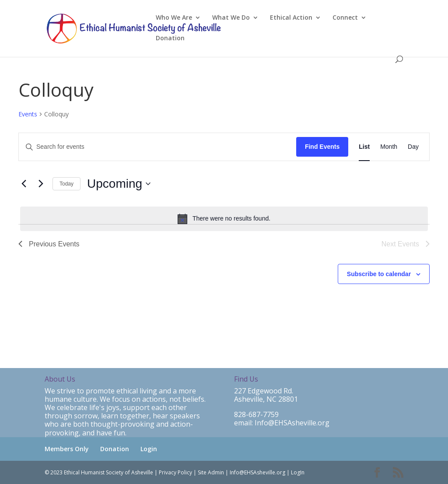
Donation (170, 39)
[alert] (224, 219)
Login (149, 449)
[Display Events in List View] (364, 147)
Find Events (322, 147)
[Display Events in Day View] (413, 147)
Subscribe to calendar (379, 274)
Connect (345, 18)
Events (28, 114)
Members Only (67, 449)
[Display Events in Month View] (389, 147)
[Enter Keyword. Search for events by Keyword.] (157, 147)
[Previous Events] (24, 184)
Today (66, 184)
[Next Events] (41, 184)
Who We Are (174, 18)
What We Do (231, 18)
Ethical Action (291, 18)
